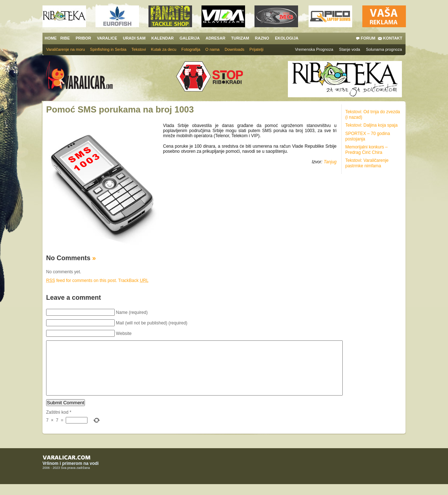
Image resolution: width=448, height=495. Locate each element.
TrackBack (134, 281)
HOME (51, 38)
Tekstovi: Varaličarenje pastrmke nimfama (367, 163)
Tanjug (330, 162)
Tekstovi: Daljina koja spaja (371, 125)
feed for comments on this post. (82, 281)
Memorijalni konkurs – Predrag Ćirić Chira (366, 150)
